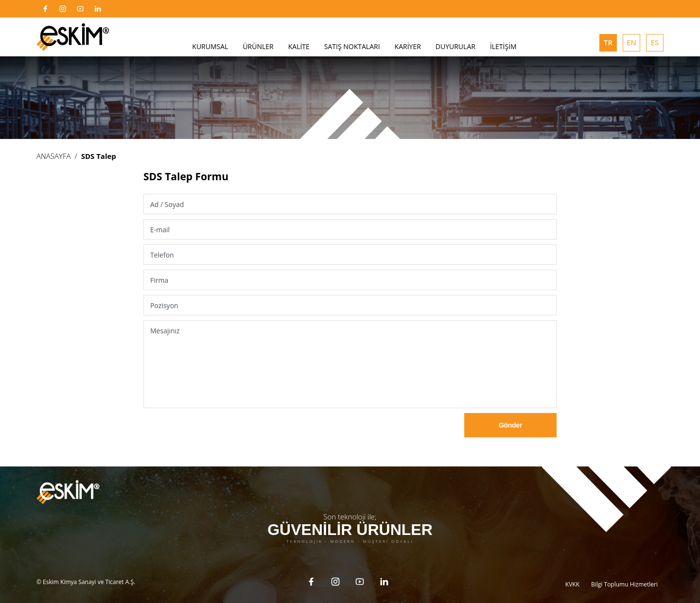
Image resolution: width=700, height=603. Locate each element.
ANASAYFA (54, 156)
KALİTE (299, 46)
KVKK (572, 576)
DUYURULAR (455, 46)
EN (631, 42)
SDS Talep (99, 156)
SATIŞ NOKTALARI (352, 46)
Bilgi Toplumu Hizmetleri (624, 576)
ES (655, 42)
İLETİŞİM (503, 46)
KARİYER (408, 46)
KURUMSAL (210, 46)
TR (608, 42)
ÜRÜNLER (258, 46)
